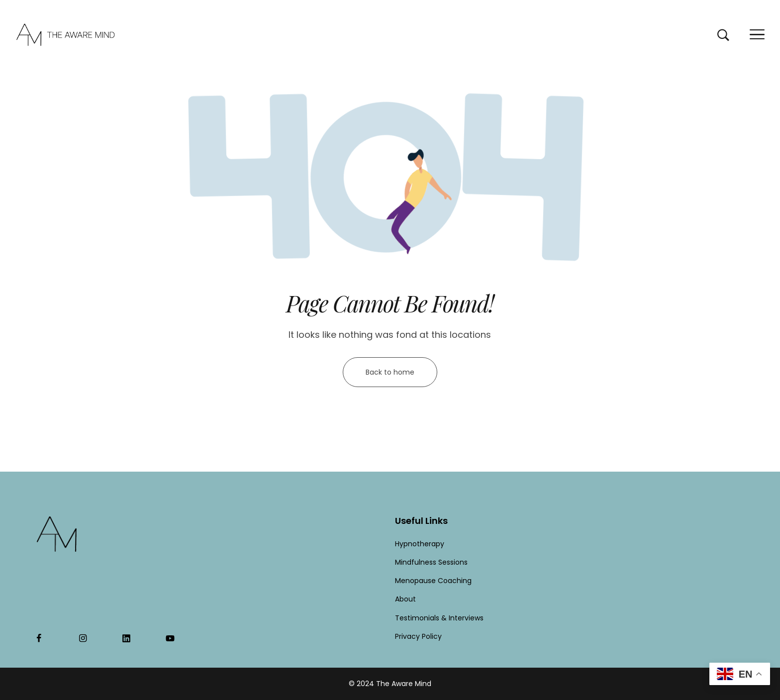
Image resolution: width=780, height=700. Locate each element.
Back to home (390, 372)
